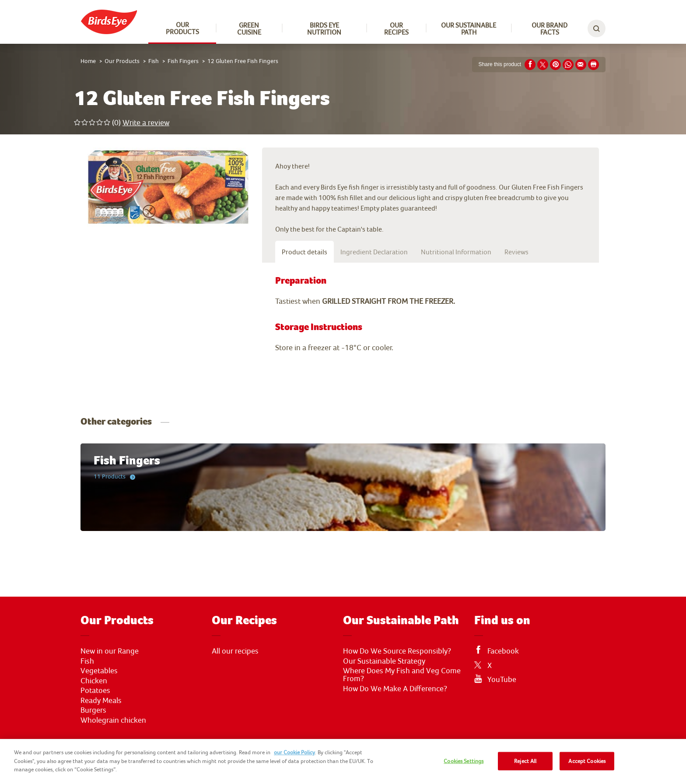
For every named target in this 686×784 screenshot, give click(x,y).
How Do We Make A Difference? (395, 689)
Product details (304, 252)
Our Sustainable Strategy (384, 661)
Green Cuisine (249, 28)
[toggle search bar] (597, 28)
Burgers (93, 710)
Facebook (503, 651)
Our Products (182, 28)
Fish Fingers (183, 61)
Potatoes (95, 690)
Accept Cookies (587, 761)
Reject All (525, 761)
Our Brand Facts (549, 28)
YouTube (502, 679)
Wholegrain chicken (113, 720)
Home (88, 61)
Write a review (146, 122)
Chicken (94, 681)
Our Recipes (396, 28)
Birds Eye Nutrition (324, 28)
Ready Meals (101, 700)
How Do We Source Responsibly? (397, 651)
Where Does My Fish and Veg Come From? (402, 675)
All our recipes (235, 651)
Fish (154, 61)
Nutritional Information (456, 252)
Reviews (516, 252)
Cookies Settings (464, 761)
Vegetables (99, 671)
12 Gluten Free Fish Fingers (243, 61)
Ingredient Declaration (374, 252)
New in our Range (110, 651)
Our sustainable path (469, 28)
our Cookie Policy (294, 752)
